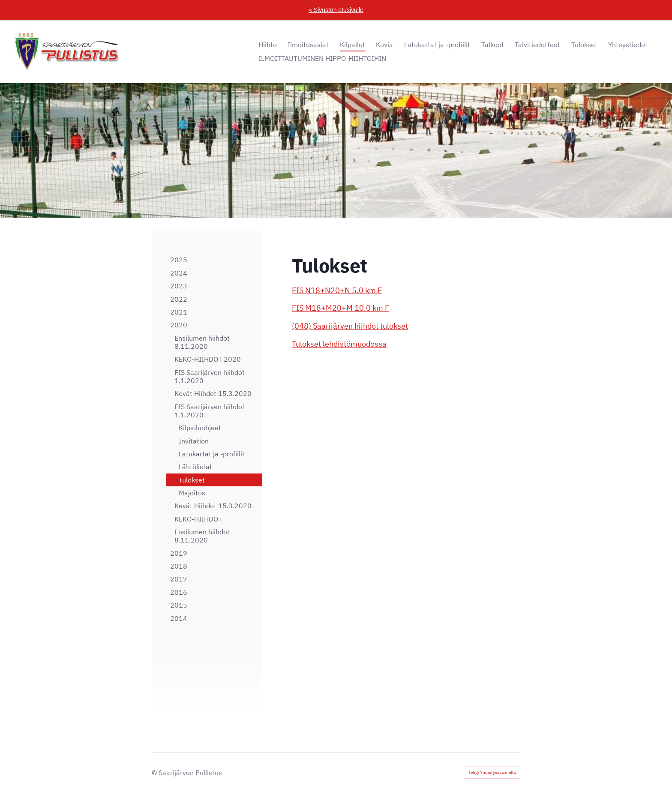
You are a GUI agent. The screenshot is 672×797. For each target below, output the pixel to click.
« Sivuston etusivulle (336, 10)
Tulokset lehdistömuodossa (339, 344)
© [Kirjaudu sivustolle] (155, 773)
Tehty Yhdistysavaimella (492, 772)
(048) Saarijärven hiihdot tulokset (350, 326)
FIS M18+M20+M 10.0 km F (340, 308)
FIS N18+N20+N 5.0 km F (337, 290)
